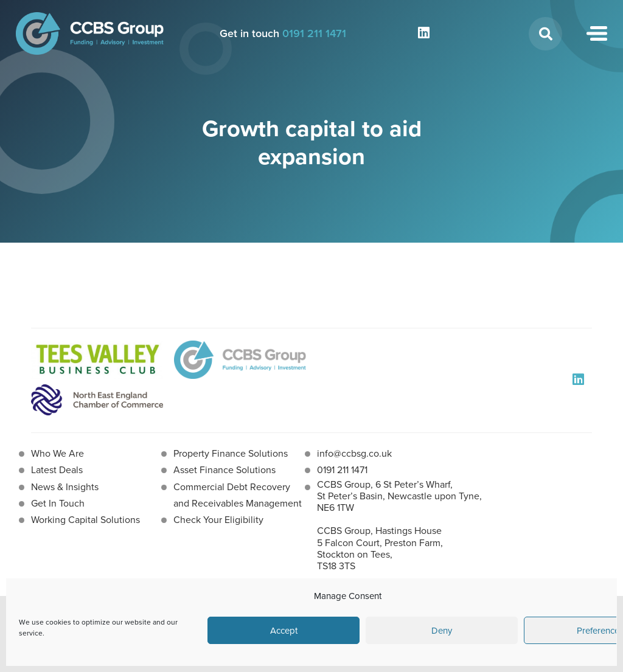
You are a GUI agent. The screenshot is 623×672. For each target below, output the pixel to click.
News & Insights (65, 487)
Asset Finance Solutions (224, 470)
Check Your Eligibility (218, 520)
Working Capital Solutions (85, 520)
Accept (284, 631)
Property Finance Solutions (231, 453)
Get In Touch (58, 503)
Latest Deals (57, 470)
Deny (442, 631)
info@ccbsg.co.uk (354, 453)
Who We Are (57, 453)
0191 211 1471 (314, 33)
